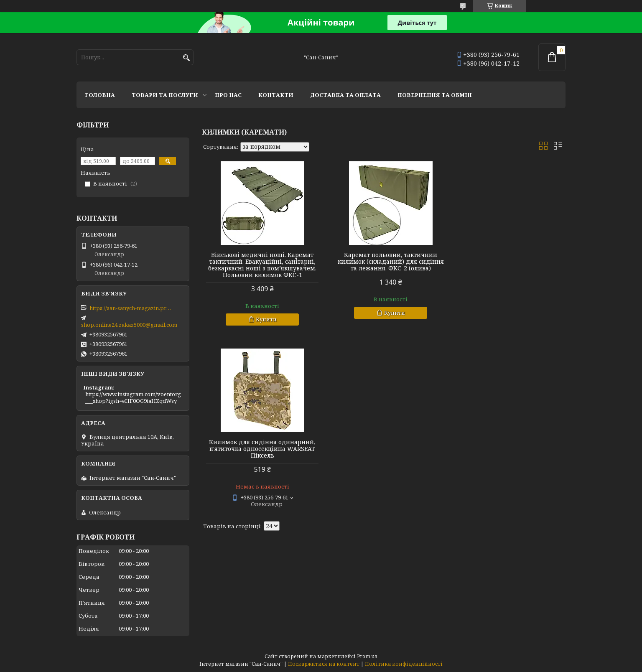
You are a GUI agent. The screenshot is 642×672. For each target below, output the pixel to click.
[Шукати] (186, 58)
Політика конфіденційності (404, 664)
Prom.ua (367, 656)
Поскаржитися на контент (324, 664)
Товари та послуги (165, 95)
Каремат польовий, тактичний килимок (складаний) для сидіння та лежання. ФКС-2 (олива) (384, 262)
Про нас (228, 95)
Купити (264, 326)
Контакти (276, 95)
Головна (100, 95)
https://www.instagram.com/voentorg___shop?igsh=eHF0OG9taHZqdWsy (133, 397)
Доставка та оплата (345, 95)
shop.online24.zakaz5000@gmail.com (129, 325)
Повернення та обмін (435, 95)
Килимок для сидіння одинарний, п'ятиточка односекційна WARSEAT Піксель (507, 262)
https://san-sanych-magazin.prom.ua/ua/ (131, 308)
